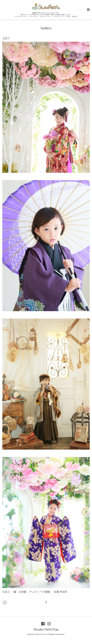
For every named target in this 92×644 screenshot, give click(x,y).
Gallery (46, 28)
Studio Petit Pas (46, 630)
